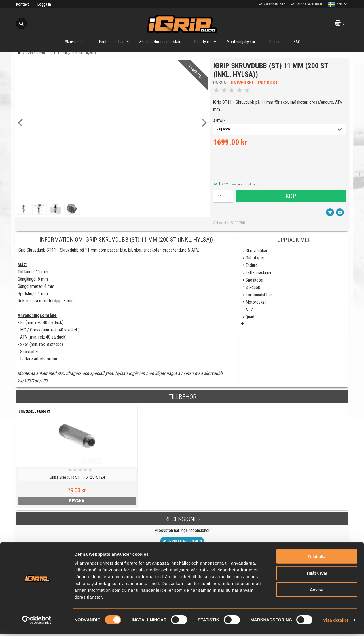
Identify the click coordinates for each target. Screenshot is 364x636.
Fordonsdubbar (116, 41)
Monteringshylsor (241, 42)
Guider (274, 42)
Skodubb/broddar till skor (160, 42)
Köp (291, 197)
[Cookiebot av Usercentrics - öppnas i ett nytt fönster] (37, 625)
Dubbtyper (207, 41)
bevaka (56, 503)
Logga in (44, 4)
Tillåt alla (317, 561)
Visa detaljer (336, 625)
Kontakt (23, 4)
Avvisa (317, 594)
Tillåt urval (317, 578)
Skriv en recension (182, 543)
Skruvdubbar (75, 42)
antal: (220, 122)
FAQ (297, 42)
